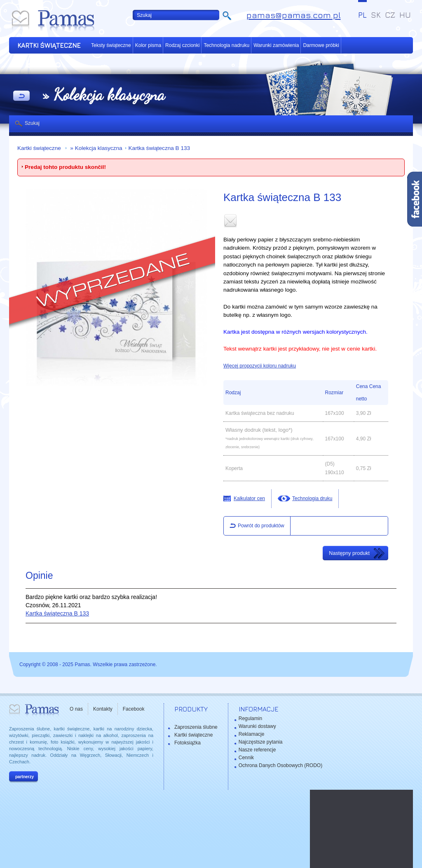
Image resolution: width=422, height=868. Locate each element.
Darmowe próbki (321, 45)
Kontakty (103, 709)
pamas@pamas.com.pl (294, 15)
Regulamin (250, 718)
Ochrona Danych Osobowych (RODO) (280, 765)
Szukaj (32, 123)
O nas (76, 709)
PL (362, 15)
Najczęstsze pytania (261, 742)
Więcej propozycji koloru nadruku (260, 366)
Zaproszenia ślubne (196, 727)
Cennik (246, 758)
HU (405, 15)
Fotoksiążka (188, 743)
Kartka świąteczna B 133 (159, 148)
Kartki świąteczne (40, 148)
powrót (21, 96)
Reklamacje (252, 734)
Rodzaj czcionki (182, 45)
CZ (390, 15)
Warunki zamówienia (276, 45)
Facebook (134, 709)
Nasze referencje (257, 750)
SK (376, 15)
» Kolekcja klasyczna (96, 148)
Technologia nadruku (226, 45)
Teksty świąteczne (111, 45)
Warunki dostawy (257, 726)
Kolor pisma (148, 45)
